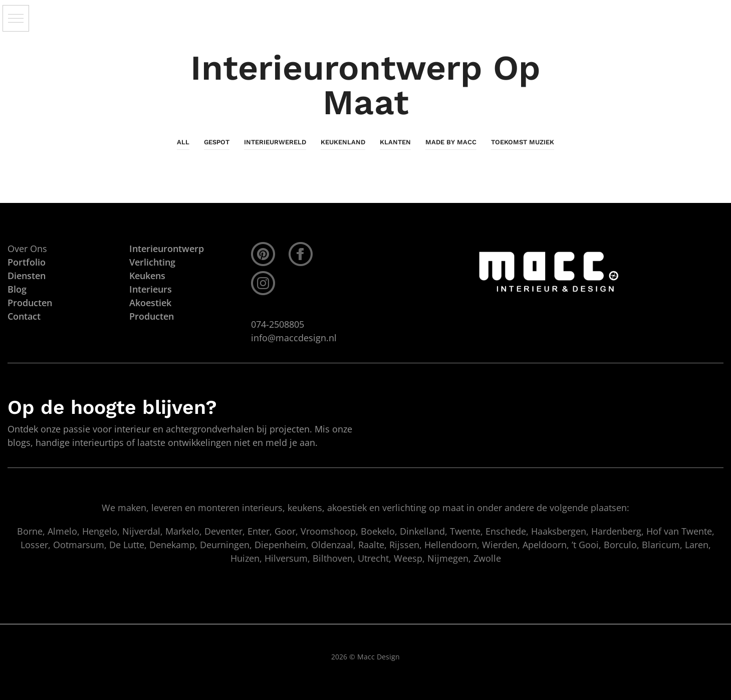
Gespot (217, 142)
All (183, 142)
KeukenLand (343, 142)
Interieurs (151, 289)
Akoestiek (150, 303)
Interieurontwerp (167, 249)
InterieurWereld (275, 142)
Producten (152, 316)
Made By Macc (451, 142)
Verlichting (152, 262)
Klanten (395, 142)
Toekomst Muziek (523, 142)
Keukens (147, 276)
